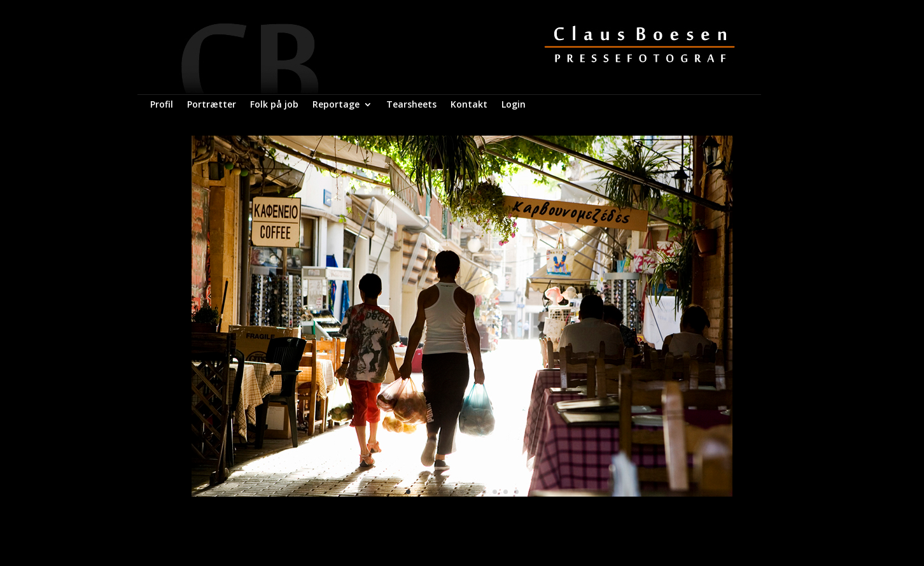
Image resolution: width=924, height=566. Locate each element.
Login (514, 105)
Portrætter (212, 105)
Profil (162, 105)
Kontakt (469, 105)
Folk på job (274, 105)
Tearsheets (411, 105)
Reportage (336, 105)
